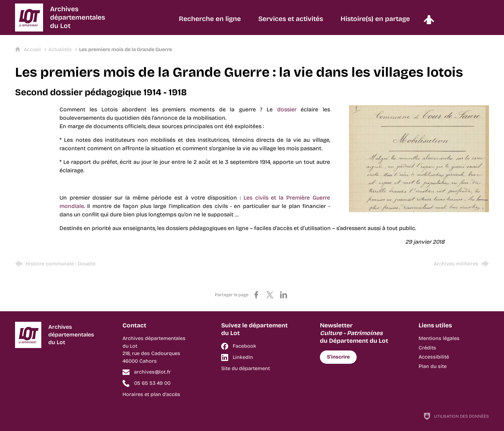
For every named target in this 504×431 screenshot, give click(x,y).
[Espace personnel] (429, 22)
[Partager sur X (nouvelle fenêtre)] (270, 295)
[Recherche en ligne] (210, 22)
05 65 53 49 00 (152, 383)
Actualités (60, 50)
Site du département (246, 369)
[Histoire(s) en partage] (375, 22)
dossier (287, 109)
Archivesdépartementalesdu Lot (78, 17)
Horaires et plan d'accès (151, 394)
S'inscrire (338, 357)
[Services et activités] (291, 22)
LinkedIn (243, 357)
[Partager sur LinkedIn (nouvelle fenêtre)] (283, 295)
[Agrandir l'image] (419, 158)
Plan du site (433, 366)
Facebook (244, 346)
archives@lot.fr (152, 372)
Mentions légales (439, 338)
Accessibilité (434, 357)
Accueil (33, 50)
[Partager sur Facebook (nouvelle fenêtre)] (256, 295)
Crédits (427, 348)
